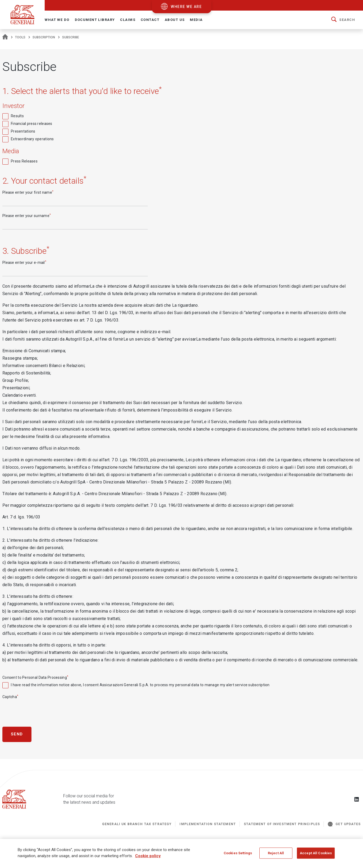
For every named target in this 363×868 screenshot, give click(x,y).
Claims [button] (128, 20)
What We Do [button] (57, 20)
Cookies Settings (238, 855)
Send (17, 734)
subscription (44, 37)
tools (20, 37)
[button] (343, 20)
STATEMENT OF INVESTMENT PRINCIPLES (282, 824)
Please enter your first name (28, 192)
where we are (186, 7)
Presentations (23, 131)
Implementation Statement (208, 824)
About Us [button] (175, 20)
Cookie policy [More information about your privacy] (148, 858)
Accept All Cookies (316, 855)
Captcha (10, 697)
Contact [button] (150, 20)
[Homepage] (5, 37)
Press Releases (24, 161)
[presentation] (43, 710)
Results (17, 116)
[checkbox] (181, 116)
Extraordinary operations (32, 139)
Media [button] (196, 20)
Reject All (276, 855)
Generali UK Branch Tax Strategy (137, 824)
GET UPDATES (344, 824)
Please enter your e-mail (24, 262)
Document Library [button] (95, 20)
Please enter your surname (27, 215)
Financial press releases (32, 124)
